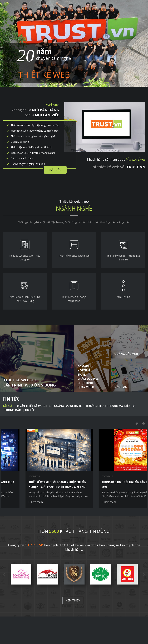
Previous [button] (137, 424)
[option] (38, 468)
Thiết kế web (44, 74)
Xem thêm (16, 502)
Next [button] (144, 424)
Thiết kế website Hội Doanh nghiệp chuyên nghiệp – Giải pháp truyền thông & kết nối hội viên (109, 487)
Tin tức (11, 399)
